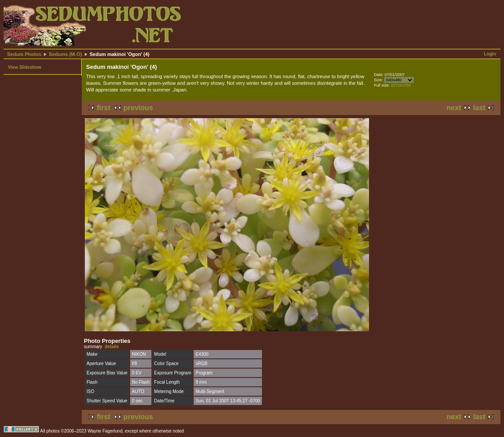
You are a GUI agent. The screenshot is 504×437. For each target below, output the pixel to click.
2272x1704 (401, 85)
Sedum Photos (24, 54)
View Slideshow (25, 67)
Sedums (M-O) (65, 54)
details (112, 347)
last (479, 108)
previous (138, 108)
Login (490, 54)
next (454, 108)
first (103, 108)
